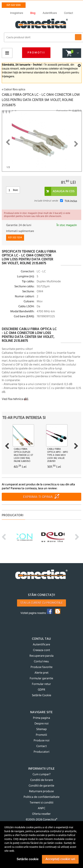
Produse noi (41, 741)
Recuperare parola (41, 656)
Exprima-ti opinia (38, 497)
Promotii (36, 53)
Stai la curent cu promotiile (41, 603)
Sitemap (41, 729)
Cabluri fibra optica (14, 89)
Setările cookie (28, 859)
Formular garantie (41, 679)
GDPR (41, 690)
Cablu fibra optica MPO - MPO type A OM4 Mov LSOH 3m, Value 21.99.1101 (58, 455)
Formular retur (41, 684)
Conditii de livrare (41, 780)
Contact (41, 746)
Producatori (41, 752)
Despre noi (41, 724)
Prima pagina (41, 718)
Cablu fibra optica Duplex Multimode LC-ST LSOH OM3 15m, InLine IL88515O (23, 455)
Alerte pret (41, 673)
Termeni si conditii (41, 803)
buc (16, 190)
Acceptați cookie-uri (60, 859)
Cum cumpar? (41, 775)
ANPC (41, 808)
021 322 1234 (14, 5)
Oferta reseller (41, 814)
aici (26, 399)
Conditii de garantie (41, 786)
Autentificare (41, 645)
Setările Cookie (41, 695)
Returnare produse (41, 791)
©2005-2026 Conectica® (41, 820)
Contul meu (41, 662)
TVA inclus (71, 201)
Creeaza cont (41, 650)
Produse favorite (41, 667)
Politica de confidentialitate (41, 797)
